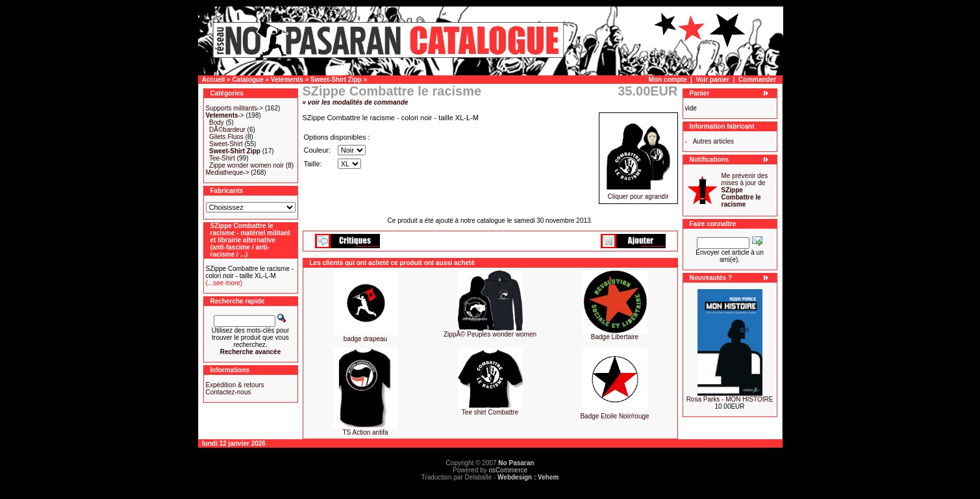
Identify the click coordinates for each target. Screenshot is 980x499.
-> (225, 115)
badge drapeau (365, 339)
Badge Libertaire (615, 337)
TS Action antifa (365, 432)
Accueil (214, 80)
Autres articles (713, 141)
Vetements (287, 80)
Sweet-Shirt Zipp (336, 80)
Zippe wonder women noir (246, 165)
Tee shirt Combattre (490, 412)
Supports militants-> (235, 108)
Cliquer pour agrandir (638, 194)
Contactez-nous (229, 392)
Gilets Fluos (226, 137)
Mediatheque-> (228, 173)
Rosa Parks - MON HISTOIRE (730, 399)
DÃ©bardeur (227, 130)
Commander (757, 80)
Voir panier (712, 80)
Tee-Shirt (222, 158)
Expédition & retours (235, 385)
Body (217, 122)
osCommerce (508, 470)
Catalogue (247, 80)
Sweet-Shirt (226, 144)
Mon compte (668, 80)
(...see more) (224, 283)
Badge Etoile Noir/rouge (614, 416)
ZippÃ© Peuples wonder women (490, 334)
